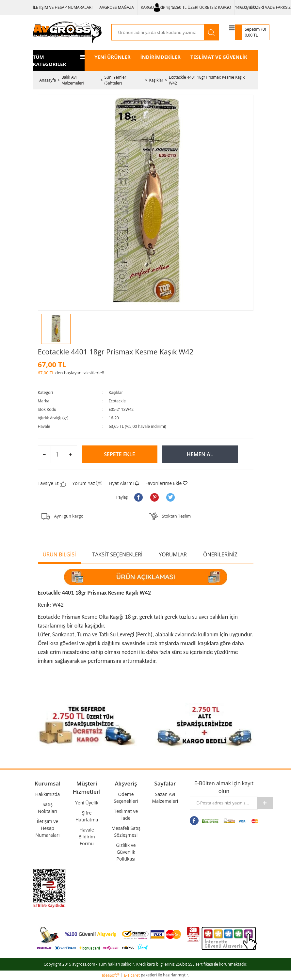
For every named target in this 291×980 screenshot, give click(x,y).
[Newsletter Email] (223, 803)
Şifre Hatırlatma (87, 816)
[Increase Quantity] (70, 455)
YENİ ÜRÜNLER (112, 57)
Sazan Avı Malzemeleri (165, 798)
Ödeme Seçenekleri (126, 798)
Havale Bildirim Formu (87, 837)
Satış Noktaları (48, 808)
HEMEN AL (200, 454)
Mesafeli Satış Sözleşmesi (126, 832)
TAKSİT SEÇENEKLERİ (117, 554)
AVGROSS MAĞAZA (117, 7)
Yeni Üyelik (245, 7)
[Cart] (252, 32)
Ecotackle (117, 401)
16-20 (114, 418)
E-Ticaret (132, 975)
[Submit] (265, 803)
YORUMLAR (173, 554)
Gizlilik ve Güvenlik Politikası (126, 852)
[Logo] (67, 32)
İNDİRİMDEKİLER (161, 57)
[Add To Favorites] (166, 483)
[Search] (158, 32)
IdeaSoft (111, 975)
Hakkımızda (48, 794)
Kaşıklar (116, 392)
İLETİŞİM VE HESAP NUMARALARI (63, 7)
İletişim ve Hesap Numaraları (48, 828)
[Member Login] (166, 8)
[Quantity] (57, 454)
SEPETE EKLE (119, 454)
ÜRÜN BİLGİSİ (59, 554)
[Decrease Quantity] (45, 455)
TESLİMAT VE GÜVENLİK (219, 57)
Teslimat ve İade (126, 815)
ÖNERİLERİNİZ (220, 554)
